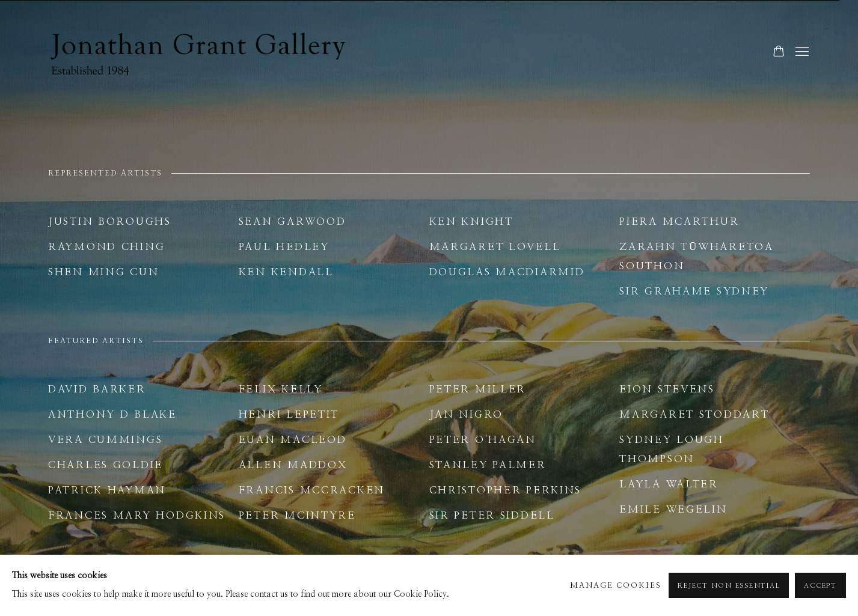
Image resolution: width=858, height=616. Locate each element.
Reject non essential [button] (729, 586)
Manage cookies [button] (616, 586)
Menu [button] (801, 52)
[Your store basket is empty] (779, 52)
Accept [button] (820, 586)
